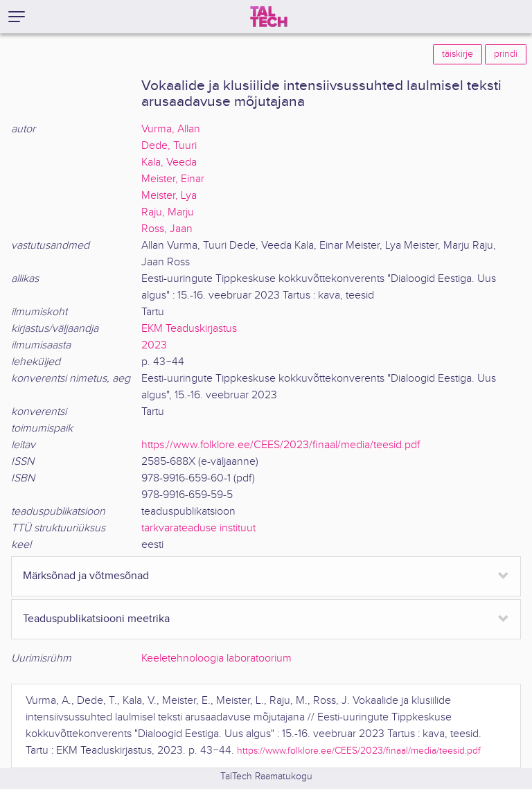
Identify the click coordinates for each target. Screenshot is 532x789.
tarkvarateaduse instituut (198, 528)
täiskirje (458, 54)
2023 (154, 345)
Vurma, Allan (171, 129)
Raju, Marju (168, 212)
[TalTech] (269, 17)
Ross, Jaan (167, 229)
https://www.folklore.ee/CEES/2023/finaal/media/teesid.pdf (281, 445)
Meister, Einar (173, 179)
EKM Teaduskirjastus (189, 329)
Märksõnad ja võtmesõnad (86, 576)
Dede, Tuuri (169, 146)
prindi (506, 54)
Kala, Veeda (169, 162)
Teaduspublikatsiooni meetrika (96, 619)
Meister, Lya (169, 196)
